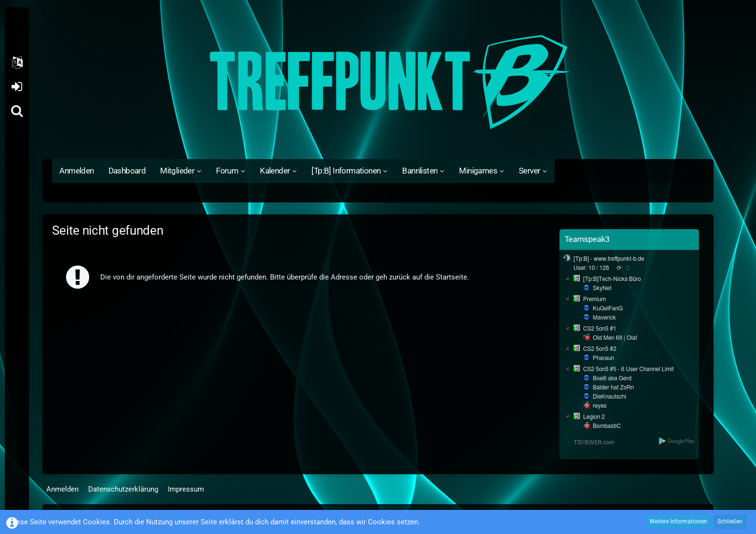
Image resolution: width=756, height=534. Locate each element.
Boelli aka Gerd (612, 378)
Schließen (730, 521)
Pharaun (604, 358)
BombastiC (607, 426)
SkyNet (602, 288)
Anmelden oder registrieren (17, 87)
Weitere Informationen (678, 521)
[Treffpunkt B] (378, 82)
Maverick (605, 318)
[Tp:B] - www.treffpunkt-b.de (609, 259)
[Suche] (17, 111)
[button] (17, 63)
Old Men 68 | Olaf (615, 338)
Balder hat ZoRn (614, 387)
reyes (600, 406)
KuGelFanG (608, 308)
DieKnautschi (610, 397)
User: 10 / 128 (592, 268)
